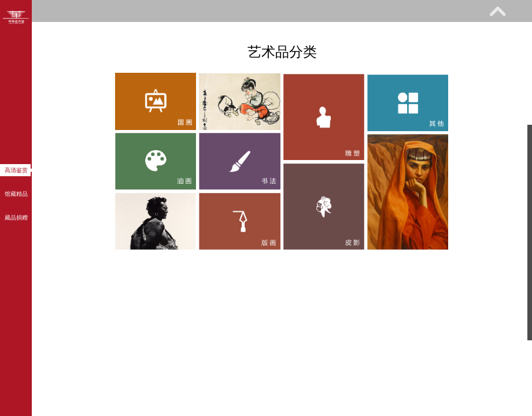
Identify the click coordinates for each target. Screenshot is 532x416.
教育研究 (281, 33)
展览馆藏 (191, 33)
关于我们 (216, 56)
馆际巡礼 (36, 56)
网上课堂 (371, 33)
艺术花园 (125, 56)
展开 (497, 11)
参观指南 (101, 33)
